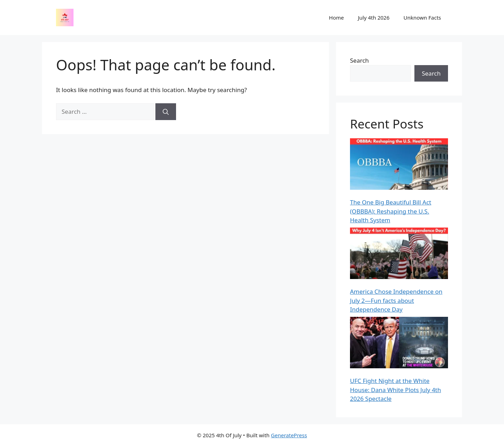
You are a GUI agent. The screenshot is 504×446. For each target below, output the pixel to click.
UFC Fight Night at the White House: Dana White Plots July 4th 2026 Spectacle (395, 390)
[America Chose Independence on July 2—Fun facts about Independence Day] (399, 254)
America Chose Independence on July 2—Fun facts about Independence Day (396, 300)
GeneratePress (289, 435)
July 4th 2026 (373, 18)
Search (359, 60)
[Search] (166, 112)
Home (337, 18)
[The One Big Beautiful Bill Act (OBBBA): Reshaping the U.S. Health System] (399, 165)
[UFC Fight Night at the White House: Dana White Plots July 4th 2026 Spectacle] (399, 344)
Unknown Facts (422, 18)
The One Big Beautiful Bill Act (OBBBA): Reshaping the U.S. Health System (391, 211)
